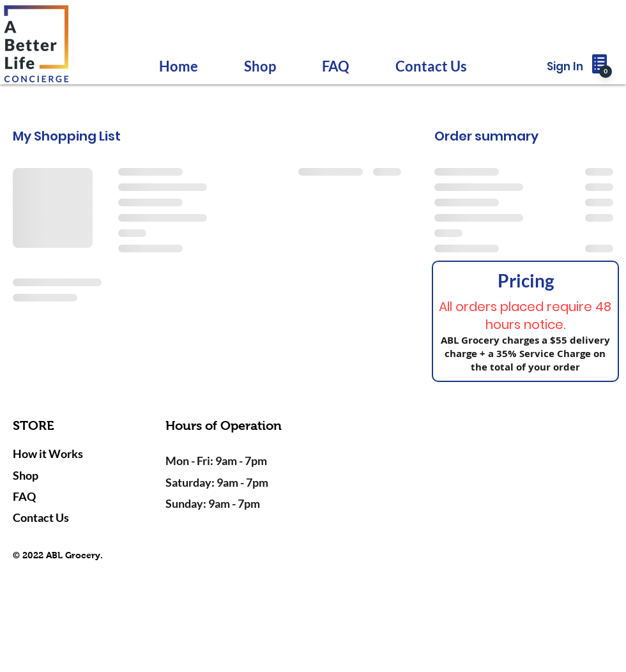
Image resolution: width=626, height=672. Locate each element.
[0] (606, 72)
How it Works (48, 454)
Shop (26, 475)
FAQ (24, 496)
